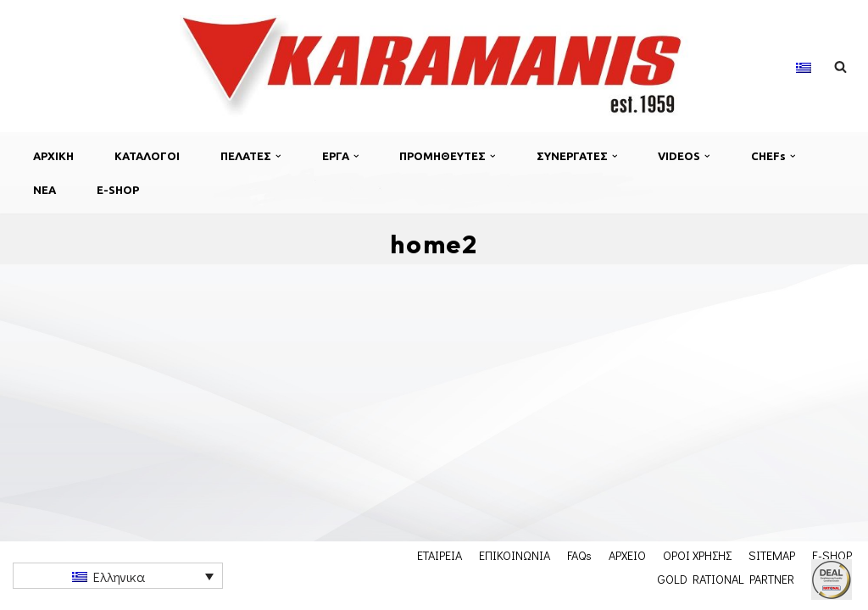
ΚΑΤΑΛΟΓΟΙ (147, 156)
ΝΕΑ (45, 190)
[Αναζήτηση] (840, 67)
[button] (278, 156)
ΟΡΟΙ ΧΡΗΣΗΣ (697, 555)
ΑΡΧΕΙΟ (627, 555)
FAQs (579, 555)
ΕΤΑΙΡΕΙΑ (440, 555)
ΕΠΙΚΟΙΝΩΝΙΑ (515, 555)
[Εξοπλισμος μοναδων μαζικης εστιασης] (434, 66)
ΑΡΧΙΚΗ (53, 156)
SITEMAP (772, 555)
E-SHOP (118, 190)
